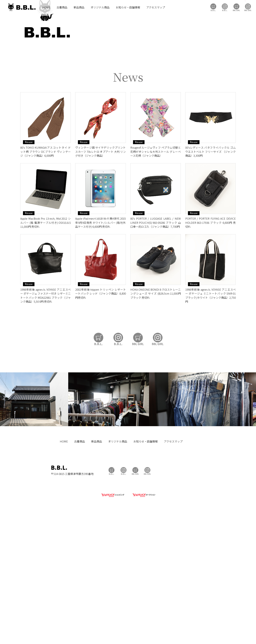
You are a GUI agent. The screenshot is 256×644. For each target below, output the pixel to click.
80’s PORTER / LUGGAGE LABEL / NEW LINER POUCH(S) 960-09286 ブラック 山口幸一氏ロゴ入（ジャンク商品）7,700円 (156, 346)
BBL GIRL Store (236, 7)
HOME (46, 7)
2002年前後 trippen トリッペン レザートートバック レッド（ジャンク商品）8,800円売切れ (100, 417)
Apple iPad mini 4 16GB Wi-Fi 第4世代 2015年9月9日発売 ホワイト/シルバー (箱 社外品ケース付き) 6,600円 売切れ (100, 346)
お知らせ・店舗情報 (128, 7)
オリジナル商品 (100, 7)
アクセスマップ (156, 7)
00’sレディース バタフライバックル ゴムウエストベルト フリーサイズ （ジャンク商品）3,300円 (210, 275)
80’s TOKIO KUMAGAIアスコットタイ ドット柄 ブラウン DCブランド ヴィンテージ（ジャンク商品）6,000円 (46, 275)
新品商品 (79, 7)
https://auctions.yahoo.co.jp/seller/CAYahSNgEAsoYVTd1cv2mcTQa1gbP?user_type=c (128, 176)
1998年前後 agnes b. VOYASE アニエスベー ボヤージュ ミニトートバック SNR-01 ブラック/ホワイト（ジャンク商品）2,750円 (210, 419)
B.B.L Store (213, 7)
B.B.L (21, 7)
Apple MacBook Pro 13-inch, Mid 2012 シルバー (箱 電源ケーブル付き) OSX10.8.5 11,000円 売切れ (46, 346)
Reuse (29, 266)
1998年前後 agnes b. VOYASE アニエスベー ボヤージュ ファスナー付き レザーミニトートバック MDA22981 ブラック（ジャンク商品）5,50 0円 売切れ (46, 419)
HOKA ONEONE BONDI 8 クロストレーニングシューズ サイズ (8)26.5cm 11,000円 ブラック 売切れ (156, 417)
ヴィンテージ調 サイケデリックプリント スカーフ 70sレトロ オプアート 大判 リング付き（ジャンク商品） (100, 275)
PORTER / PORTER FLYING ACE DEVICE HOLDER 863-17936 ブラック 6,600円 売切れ (210, 346)
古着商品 (62, 7)
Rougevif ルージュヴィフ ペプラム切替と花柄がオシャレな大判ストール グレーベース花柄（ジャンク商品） (156, 275)
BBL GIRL (248, 7)
